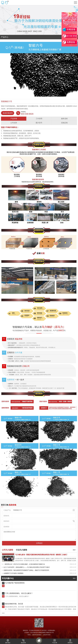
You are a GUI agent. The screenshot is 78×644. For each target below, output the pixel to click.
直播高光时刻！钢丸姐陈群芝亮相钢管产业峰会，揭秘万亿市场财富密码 (26, 570)
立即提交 (39, 543)
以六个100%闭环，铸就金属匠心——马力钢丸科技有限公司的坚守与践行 (27, 567)
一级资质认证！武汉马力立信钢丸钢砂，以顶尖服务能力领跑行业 (24, 564)
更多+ (74, 550)
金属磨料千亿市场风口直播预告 (14, 573)
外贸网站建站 (51, 630)
